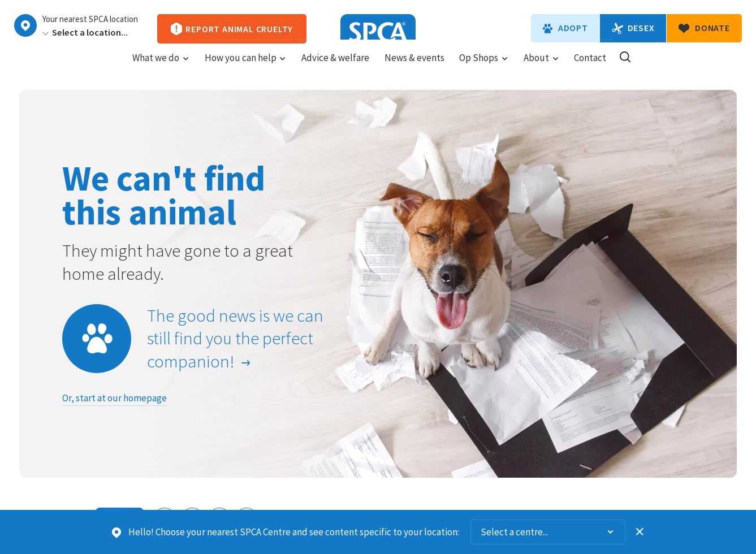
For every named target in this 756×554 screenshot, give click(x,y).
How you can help (246, 68)
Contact (590, 68)
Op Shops (484, 68)
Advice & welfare (335, 68)
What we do (161, 68)
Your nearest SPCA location (90, 19)
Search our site (625, 68)
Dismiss (640, 532)
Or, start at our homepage (115, 398)
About (541, 68)
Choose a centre (25, 25)
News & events (414, 68)
